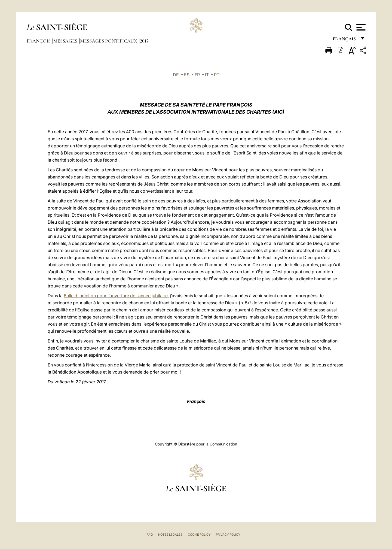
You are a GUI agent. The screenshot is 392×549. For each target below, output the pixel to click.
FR (197, 75)
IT (207, 75)
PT (217, 75)
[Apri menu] (360, 27)
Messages (66, 41)
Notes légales (170, 535)
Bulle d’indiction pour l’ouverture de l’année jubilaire (116, 296)
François (39, 41)
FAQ (150, 535)
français (345, 40)
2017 (144, 41)
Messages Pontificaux (109, 41)
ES (187, 75)
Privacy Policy (228, 535)
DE (176, 75)
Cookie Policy (199, 535)
